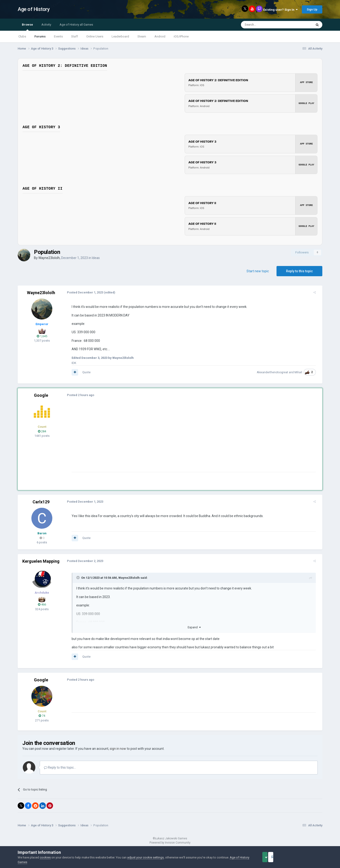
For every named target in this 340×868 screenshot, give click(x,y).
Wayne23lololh (49, 258)
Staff (75, 36)
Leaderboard (120, 36)
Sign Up (312, 9)
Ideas (96, 258)
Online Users (95, 36)
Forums (40, 36)
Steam (142, 36)
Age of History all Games (76, 25)
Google (41, 395)
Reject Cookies (306, 857)
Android (160, 36)
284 (42, 431)
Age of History (34, 9)
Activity (46, 25)
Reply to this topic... (60, 767)
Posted (82, 292)
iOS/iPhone (181, 36)
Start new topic (258, 271)
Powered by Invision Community (170, 843)
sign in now (118, 749)
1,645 (42, 336)
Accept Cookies (271, 857)
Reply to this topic (299, 271)
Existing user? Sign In (280, 10)
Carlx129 (41, 502)
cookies (45, 857)
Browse (27, 27)
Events (58, 36)
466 (42, 604)
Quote (84, 372)
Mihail (301, 372)
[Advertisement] (153, 439)
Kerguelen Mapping (41, 561)
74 (42, 716)
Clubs (22, 36)
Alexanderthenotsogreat (275, 372)
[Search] (265, 25)
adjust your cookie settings (145, 857)
